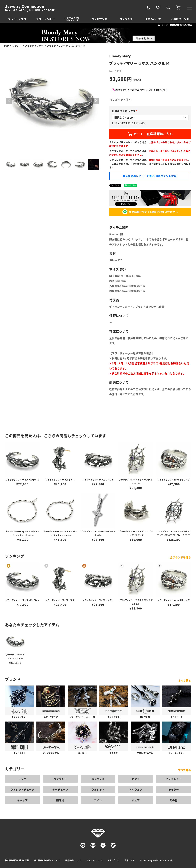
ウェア (136, 800)
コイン (98, 800)
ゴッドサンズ (99, 19)
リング (22, 779)
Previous (9, 101)
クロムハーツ (153, 19)
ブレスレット (174, 779)
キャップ (22, 800)
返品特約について (73, 860)
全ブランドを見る (180, 557)
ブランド (17, 46)
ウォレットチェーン (22, 789)
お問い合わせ (114, 860)
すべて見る (185, 680)
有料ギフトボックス (125, 111)
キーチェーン (60, 789)
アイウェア (136, 789)
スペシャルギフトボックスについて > (129, 123)
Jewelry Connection (25, 6)
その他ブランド (180, 19)
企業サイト (130, 860)
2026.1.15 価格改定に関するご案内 (175, 25)
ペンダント (60, 779)
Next (95, 101)
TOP (6, 46)
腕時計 (60, 800)
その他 (174, 800)
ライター (174, 789)
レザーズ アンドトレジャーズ (72, 19)
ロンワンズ (126, 19)
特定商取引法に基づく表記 (17, 860)
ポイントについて (94, 860)
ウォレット (98, 789)
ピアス (136, 779)
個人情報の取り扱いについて (47, 860)
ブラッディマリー (18, 19)
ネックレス (98, 779)
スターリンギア (45, 19)
